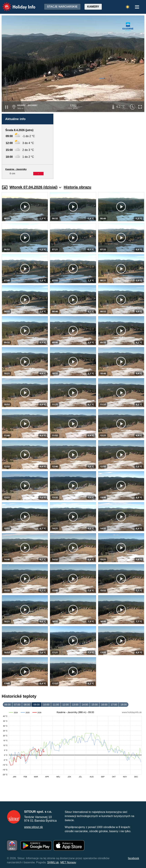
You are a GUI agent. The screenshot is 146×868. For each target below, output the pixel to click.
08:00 (27, 705)
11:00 (56, 705)
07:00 (17, 705)
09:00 (36, 705)
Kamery (93, 7)
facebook (134, 858)
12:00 (66, 705)
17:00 (114, 705)
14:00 (85, 705)
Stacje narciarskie (62, 7)
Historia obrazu (77, 187)
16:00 (104, 705)
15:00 (95, 705)
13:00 (75, 705)
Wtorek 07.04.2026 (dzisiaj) (35, 187)
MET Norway (68, 862)
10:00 (46, 705)
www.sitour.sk (33, 827)
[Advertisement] (101, 146)
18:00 (124, 705)
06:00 (8, 705)
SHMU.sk (53, 862)
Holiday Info (15, 4)
